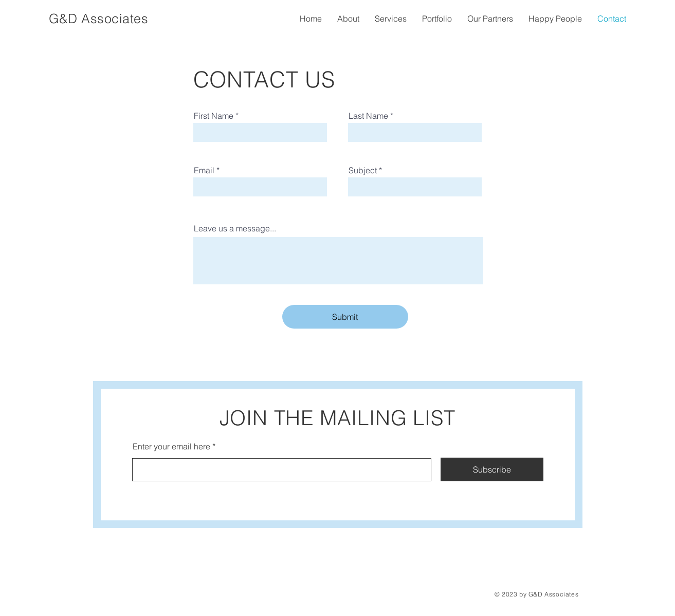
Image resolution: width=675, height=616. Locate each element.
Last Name (368, 116)
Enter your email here (171, 446)
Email (204, 170)
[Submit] (345, 317)
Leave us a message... (235, 228)
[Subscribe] (492, 469)
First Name (214, 116)
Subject (363, 170)
